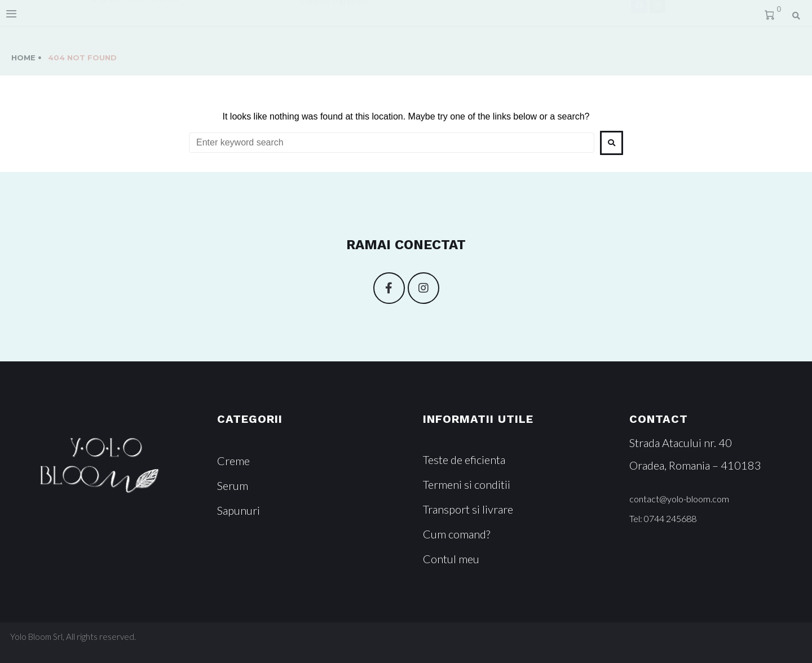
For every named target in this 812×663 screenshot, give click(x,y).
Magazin (420, 18)
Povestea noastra (332, 18)
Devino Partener (330, 43)
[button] (679, 499)
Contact (493, 18)
